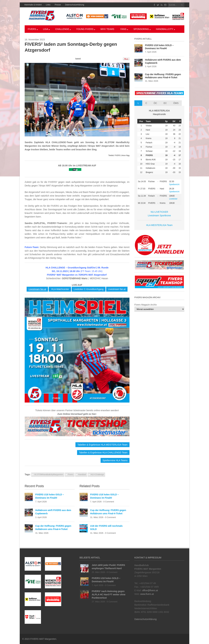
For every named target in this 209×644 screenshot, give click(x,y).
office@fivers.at (150, 590)
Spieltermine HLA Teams (115, 460)
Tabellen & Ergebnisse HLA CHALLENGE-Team (103, 453)
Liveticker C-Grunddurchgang (89, 289)
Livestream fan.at (37, 289)
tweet (78, 59)
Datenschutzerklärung (75, 5)
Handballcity (165, 29)
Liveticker (173, 199)
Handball (82, 475)
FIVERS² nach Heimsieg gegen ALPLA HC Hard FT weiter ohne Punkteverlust (109, 594)
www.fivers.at (147, 594)
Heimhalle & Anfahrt (33, 5)
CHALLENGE (63, 29)
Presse (58, 5)
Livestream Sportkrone (159, 215)
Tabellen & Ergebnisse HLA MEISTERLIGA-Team (102, 445)
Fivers (33, 29)
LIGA (46, 29)
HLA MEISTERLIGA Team (159, 225)
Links (48, 5)
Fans (124, 29)
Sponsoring (142, 29)
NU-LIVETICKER (159, 212)
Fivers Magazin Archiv (146, 305)
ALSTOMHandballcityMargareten (49, 475)
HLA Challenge (97, 475)
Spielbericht (174, 184)
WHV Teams (107, 29)
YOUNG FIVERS (85, 29)
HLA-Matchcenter (60, 289)
